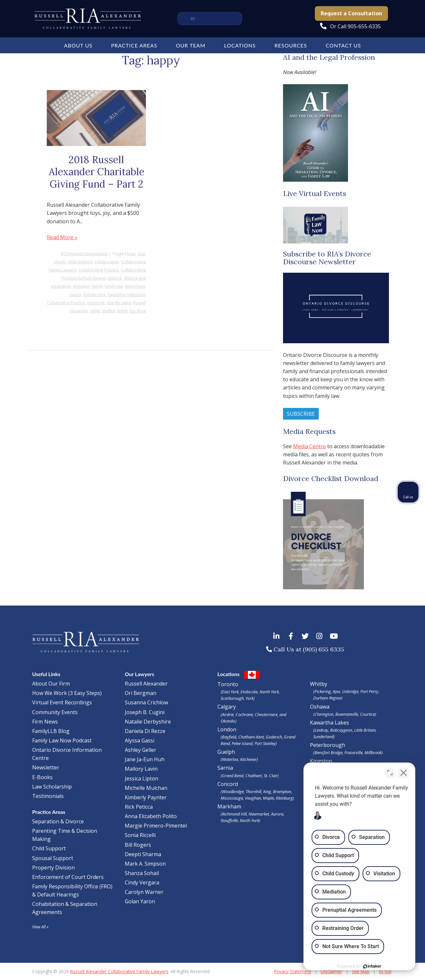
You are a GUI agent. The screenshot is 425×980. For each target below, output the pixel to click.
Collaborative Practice (99, 270)
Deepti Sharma (143, 854)
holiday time (95, 295)
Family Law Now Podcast (62, 740)
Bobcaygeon (341, 730)
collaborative (107, 262)
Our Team (191, 45)
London (259, 736)
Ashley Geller (141, 750)
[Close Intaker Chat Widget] (404, 772)
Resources (291, 45)
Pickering (323, 691)
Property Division (53, 868)
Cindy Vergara (142, 882)
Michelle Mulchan (146, 788)
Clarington (324, 714)
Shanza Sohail (142, 873)
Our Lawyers (139, 674)
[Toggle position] (390, 772)
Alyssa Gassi (140, 740)
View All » (40, 927)
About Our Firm (51, 684)
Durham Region (327, 698)
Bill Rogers (138, 845)
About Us (78, 45)
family (97, 286)
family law (114, 286)
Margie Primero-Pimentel (156, 826)
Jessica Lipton (142, 778)
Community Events (55, 712)
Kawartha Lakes (329, 723)
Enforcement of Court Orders (68, 877)
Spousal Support (53, 858)
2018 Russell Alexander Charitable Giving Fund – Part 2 (97, 172)
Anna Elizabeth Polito (151, 816)
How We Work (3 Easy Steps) (67, 693)
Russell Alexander (146, 684)
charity (60, 262)
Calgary (259, 713)
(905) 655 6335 (323, 649)
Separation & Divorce (58, 821)
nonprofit (96, 303)
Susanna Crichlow (146, 702)
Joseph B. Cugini (145, 712)
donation (81, 286)
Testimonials (48, 796)
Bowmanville (347, 714)
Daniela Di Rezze (145, 731)
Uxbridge (350, 691)
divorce (115, 278)
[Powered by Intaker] (370, 966)
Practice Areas (134, 45)
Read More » (62, 237)
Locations (240, 45)
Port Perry (369, 691)
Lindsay (321, 730)
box (141, 254)
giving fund (135, 286)
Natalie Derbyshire (148, 722)
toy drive (138, 311)
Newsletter (46, 767)
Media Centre (309, 446)
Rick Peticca (139, 807)
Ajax (336, 691)
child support (80, 262)
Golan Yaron (140, 901)
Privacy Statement (293, 971)
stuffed (109, 311)
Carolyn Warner (144, 892)
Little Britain (365, 730)
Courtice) (368, 714)
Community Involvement (86, 254)
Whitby (319, 684)
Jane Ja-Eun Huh (145, 759)
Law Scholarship (52, 787)
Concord (259, 791)
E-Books (42, 777)
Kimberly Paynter (146, 797)
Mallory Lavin (141, 769)
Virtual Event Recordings (62, 702)
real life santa (119, 303)
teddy (122, 311)
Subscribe (301, 414)
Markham (259, 813)
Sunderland (323, 737)
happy (75, 295)
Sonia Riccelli (140, 835)
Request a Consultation (351, 13)
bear (131, 254)
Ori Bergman (141, 693)
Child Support (49, 848)
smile (95, 311)
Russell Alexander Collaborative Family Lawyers (119, 971)
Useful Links (46, 674)
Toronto (259, 691)
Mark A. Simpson (145, 864)
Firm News (45, 722)
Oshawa (320, 707)
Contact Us (343, 45)
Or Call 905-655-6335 (355, 26)
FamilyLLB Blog (51, 731)
